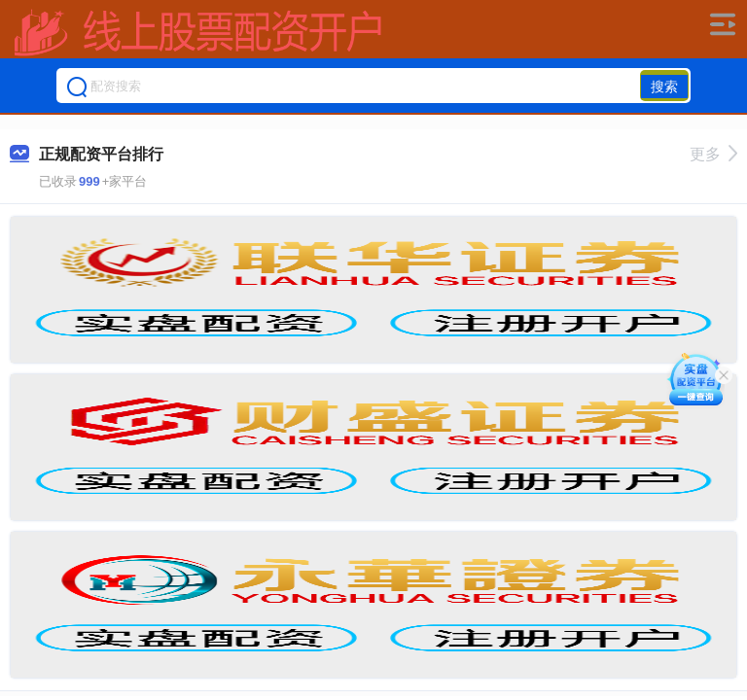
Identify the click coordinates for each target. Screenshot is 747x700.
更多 (713, 154)
